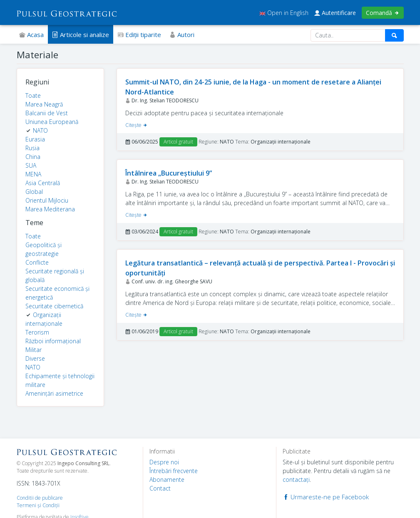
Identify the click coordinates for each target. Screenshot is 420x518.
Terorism (37, 332)
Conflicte (37, 262)
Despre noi (164, 462)
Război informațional (53, 341)
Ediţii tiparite (139, 35)
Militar (34, 350)
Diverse (35, 358)
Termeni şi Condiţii (38, 505)
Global (34, 192)
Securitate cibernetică (54, 306)
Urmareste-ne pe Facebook (326, 497)
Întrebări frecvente (174, 471)
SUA (31, 165)
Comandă (383, 13)
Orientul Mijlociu (47, 200)
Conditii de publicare (40, 498)
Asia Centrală (43, 183)
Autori (182, 35)
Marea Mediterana (50, 209)
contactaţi (296, 480)
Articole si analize (81, 35)
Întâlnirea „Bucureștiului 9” (169, 173)
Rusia (32, 148)
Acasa (31, 35)
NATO (40, 130)
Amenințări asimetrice (54, 393)
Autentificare (335, 13)
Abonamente (167, 480)
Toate (33, 95)
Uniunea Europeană (52, 122)
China (33, 157)
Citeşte (137, 125)
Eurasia (35, 139)
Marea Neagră (44, 104)
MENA (33, 174)
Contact (160, 488)
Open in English (284, 13)
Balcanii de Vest (47, 113)
